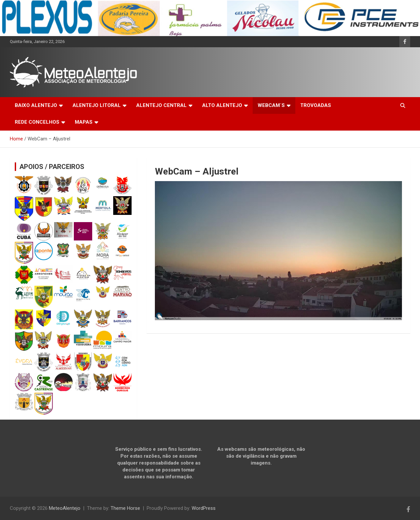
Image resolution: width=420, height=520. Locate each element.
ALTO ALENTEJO (222, 105)
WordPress (204, 508)
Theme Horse (125, 508)
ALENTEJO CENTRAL (161, 105)
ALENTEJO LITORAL (97, 105)
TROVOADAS (316, 105)
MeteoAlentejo (65, 508)
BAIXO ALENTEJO (36, 105)
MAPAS (84, 122)
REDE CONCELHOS (37, 122)
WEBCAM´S (271, 105)
